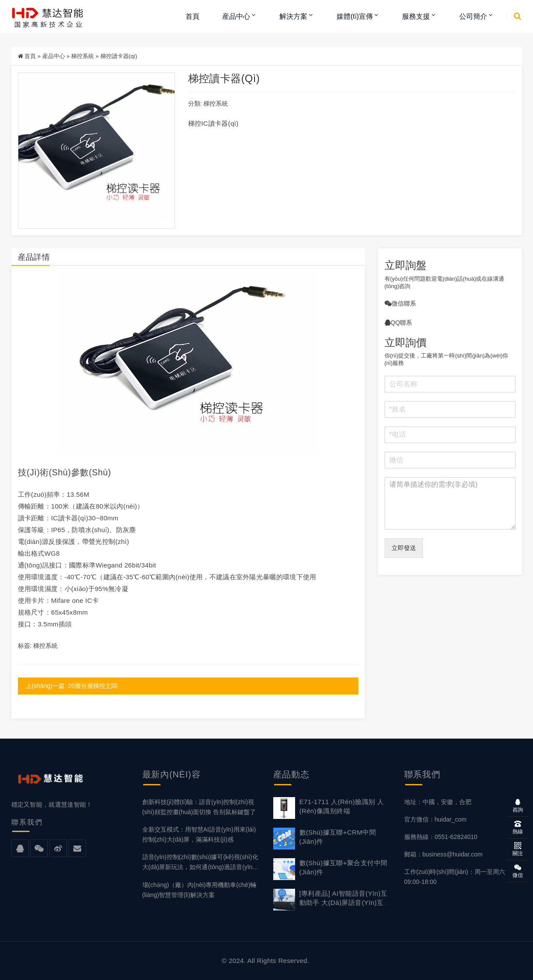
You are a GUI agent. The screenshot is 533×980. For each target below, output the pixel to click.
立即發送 (404, 548)
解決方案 (293, 16)
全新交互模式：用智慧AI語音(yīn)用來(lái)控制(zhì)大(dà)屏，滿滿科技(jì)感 (199, 834)
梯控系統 (83, 56)
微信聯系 (400, 303)
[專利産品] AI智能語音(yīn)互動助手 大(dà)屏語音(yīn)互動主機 (345, 903)
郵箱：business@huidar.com (444, 854)
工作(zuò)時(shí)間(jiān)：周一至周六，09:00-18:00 (458, 877)
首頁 (193, 16)
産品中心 (236, 16)
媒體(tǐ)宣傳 (355, 16)
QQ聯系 (399, 323)
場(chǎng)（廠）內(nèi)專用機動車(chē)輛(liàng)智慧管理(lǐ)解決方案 (199, 890)
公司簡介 (473, 16)
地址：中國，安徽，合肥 (438, 802)
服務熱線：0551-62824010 (441, 837)
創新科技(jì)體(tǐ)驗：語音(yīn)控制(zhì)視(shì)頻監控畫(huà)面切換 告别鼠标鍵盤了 (199, 807)
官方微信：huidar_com (435, 819)
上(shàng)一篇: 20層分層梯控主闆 (72, 686)
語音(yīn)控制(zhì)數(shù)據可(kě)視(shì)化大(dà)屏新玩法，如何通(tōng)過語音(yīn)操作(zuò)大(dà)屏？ (200, 863)
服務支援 (416, 16)
